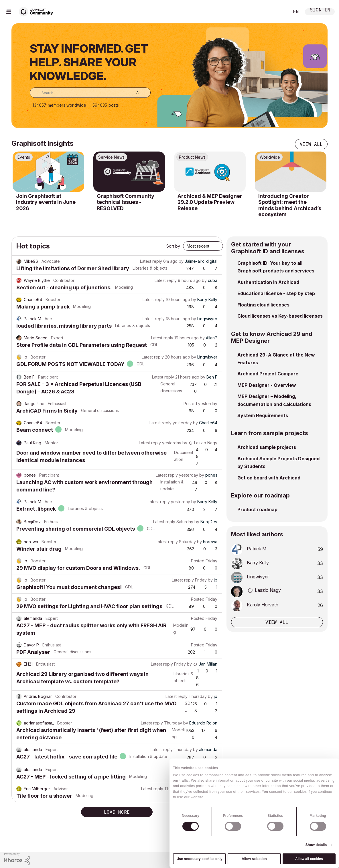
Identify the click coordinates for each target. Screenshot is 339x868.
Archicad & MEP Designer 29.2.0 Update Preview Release (210, 202)
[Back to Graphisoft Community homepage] (38, 11)
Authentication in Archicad (268, 282)
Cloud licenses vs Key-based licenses (280, 316)
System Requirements (263, 415)
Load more (117, 812)
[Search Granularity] (134, 93)
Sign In (320, 10)
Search (279, 12)
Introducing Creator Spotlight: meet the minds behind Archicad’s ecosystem (290, 205)
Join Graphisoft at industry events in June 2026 (46, 202)
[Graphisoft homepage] (311, 860)
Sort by (173, 246)
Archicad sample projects (267, 447)
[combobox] (90, 93)
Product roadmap (257, 509)
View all (311, 144)
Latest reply (151, 261)
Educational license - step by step (276, 293)
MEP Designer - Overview (267, 385)
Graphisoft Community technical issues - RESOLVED (126, 202)
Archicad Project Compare (268, 374)
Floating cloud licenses (263, 305)
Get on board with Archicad (269, 478)
